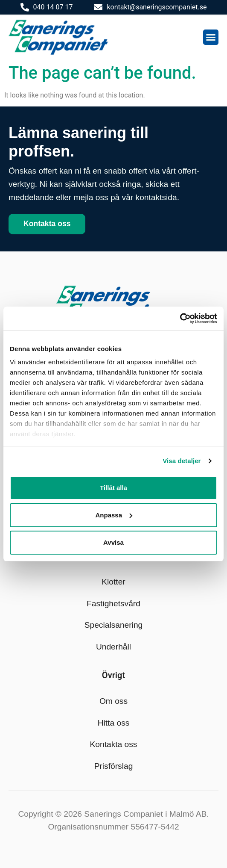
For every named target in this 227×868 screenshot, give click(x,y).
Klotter (113, 582)
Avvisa (113, 542)
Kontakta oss (114, 744)
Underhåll (113, 647)
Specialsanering (114, 625)
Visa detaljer (182, 461)
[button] (211, 37)
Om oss (113, 701)
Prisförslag (114, 766)
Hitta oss (114, 723)
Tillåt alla (113, 488)
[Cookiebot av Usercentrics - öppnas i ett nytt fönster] (180, 319)
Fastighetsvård (113, 604)
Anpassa (114, 515)
